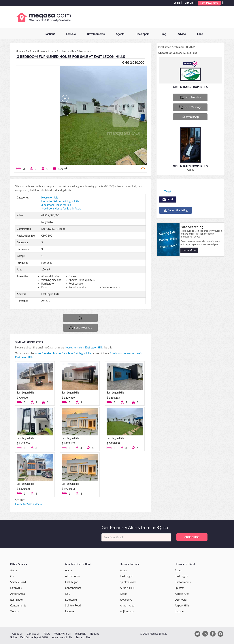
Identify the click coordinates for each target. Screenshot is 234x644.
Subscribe (192, 537)
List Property (209, 3)
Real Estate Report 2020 (34, 637)
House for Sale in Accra (28, 504)
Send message (80, 328)
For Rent (50, 34)
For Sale (71, 34)
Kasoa (124, 594)
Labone (69, 611)
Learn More (189, 250)
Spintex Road (18, 582)
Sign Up (189, 3)
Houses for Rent (185, 564)
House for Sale (50, 197)
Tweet (168, 191)
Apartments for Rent (78, 564)
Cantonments (18, 605)
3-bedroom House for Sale (56, 205)
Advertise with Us (62, 637)
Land (200, 34)
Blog (163, 34)
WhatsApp (190, 117)
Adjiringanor (127, 611)
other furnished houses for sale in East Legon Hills (63, 353)
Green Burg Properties (190, 87)
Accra (14, 570)
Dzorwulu (16, 588)
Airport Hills (127, 588)
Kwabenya (126, 600)
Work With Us (62, 634)
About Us (17, 634)
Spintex (179, 588)
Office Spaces (18, 564)
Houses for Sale (130, 564)
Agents (120, 34)
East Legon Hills (25, 392)
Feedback (80, 634)
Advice (182, 34)
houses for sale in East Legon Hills (84, 347)
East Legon (17, 600)
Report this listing (175, 211)
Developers (143, 34)
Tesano (14, 611)
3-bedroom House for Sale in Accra (61, 208)
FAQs (47, 634)
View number (190, 97)
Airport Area (17, 594)
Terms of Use (83, 637)
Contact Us (33, 634)
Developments (96, 34)
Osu (13, 576)
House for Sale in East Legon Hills (60, 201)
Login (177, 3)
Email (168, 199)
